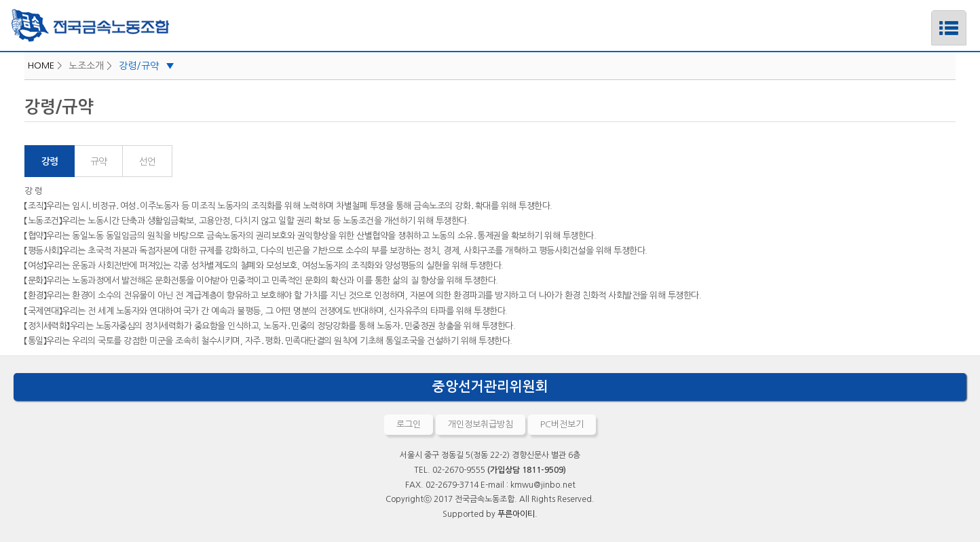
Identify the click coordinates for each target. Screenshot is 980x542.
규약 (98, 161)
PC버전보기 (562, 424)
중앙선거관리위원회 (490, 387)
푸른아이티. (517, 514)
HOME (41, 65)
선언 (147, 161)
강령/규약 (147, 66)
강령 (49, 161)
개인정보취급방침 (480, 424)
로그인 (409, 424)
